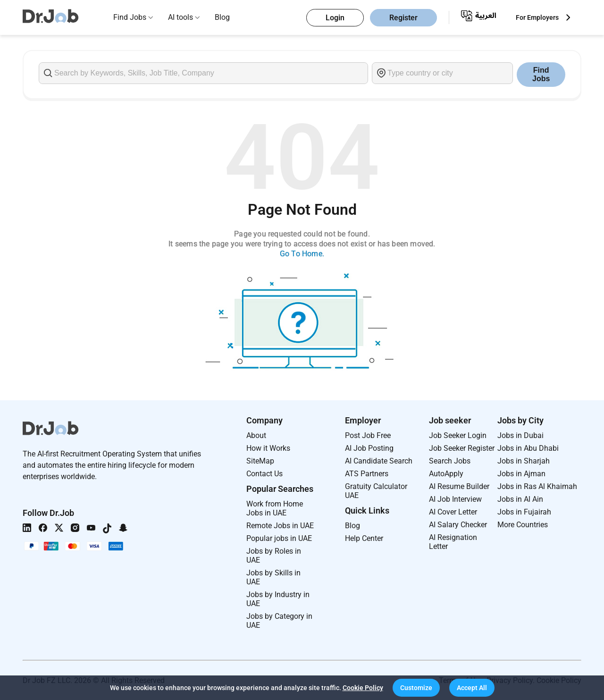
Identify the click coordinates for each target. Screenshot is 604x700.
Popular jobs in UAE (279, 538)
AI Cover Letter (453, 512)
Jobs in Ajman (521, 474)
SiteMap (260, 461)
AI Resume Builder (459, 486)
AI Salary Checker (458, 525)
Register (403, 18)
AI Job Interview (455, 499)
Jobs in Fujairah (524, 512)
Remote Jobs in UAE (280, 526)
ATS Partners (367, 474)
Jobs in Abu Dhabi (528, 448)
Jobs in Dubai (520, 435)
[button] (416, 688)
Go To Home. (302, 254)
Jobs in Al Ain (520, 499)
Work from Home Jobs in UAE (275, 508)
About (256, 435)
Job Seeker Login (458, 435)
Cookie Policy (363, 688)
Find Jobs (130, 17)
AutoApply (446, 474)
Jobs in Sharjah (524, 461)
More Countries (523, 525)
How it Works (268, 448)
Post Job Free (368, 435)
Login (335, 18)
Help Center (364, 538)
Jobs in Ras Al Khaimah (537, 486)
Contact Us (264, 474)
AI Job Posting (369, 448)
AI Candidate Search (379, 461)
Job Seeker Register (462, 448)
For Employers (537, 17)
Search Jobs (450, 461)
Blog (222, 17)
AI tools (180, 17)
